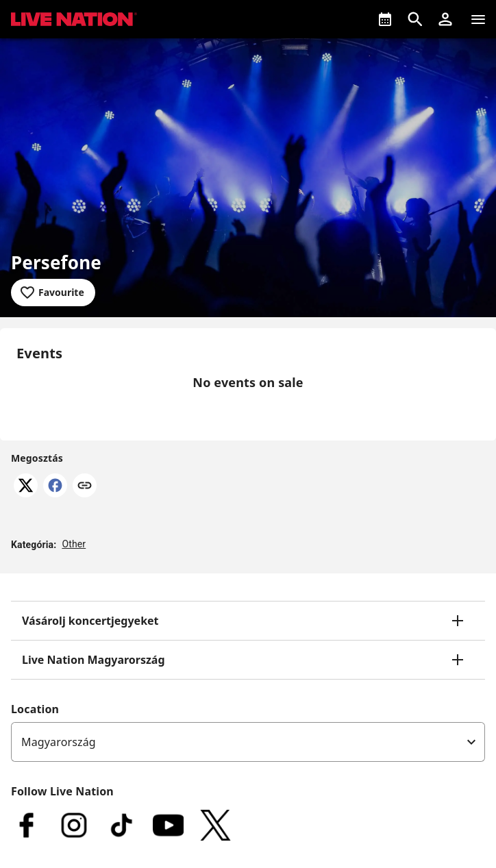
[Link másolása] (85, 486)
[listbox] (248, 742)
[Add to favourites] (53, 293)
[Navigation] (478, 19)
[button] (445, 19)
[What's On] (385, 19)
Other (74, 544)
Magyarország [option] (59, 742)
